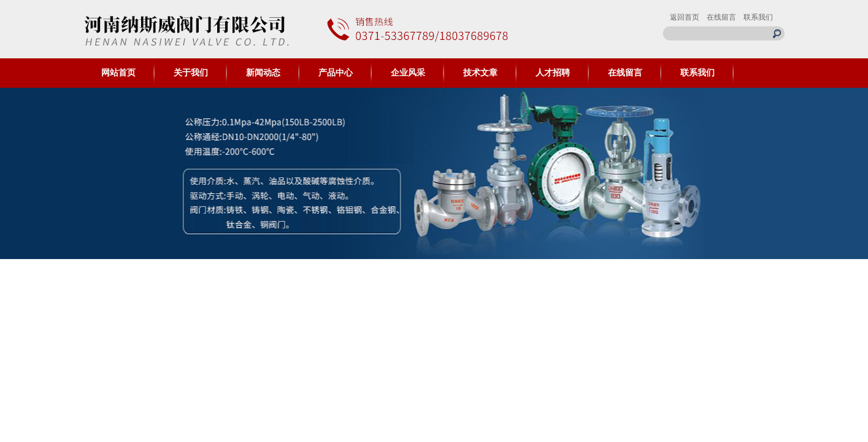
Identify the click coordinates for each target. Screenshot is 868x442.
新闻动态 (263, 73)
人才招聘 (553, 73)
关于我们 (191, 73)
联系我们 (758, 17)
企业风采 (408, 73)
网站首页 (118, 73)
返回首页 (685, 17)
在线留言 (721, 17)
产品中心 (336, 73)
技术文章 (480, 73)
